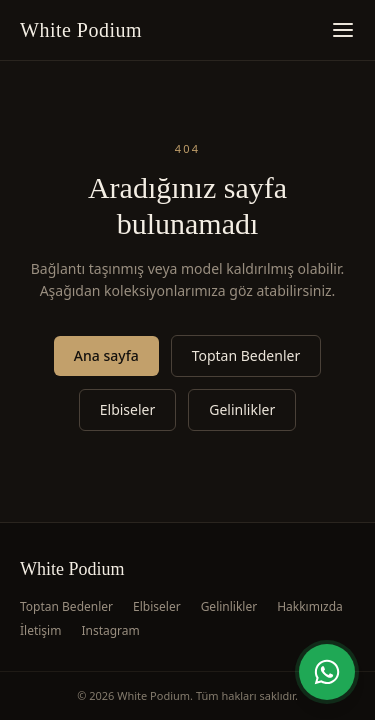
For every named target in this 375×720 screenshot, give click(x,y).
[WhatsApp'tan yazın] (327, 672)
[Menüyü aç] (343, 30)
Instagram (110, 631)
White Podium (81, 30)
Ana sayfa (106, 355)
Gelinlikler (242, 409)
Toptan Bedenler (246, 355)
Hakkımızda (310, 607)
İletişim (40, 631)
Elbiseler (128, 409)
